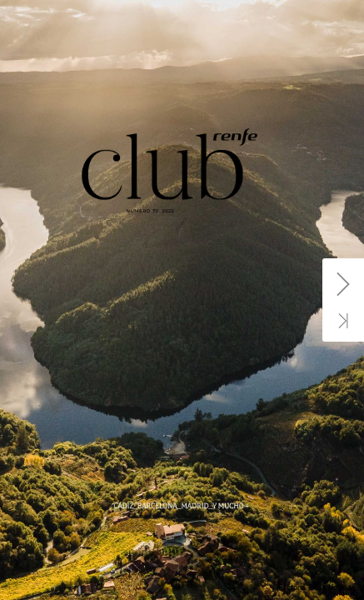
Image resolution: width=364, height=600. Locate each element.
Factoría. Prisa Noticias (317, 587)
